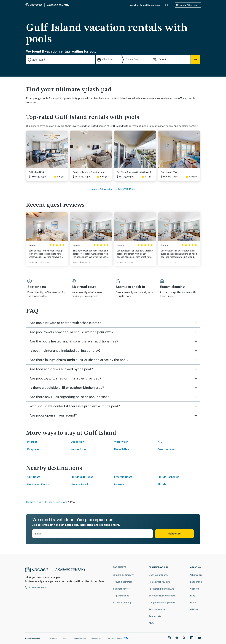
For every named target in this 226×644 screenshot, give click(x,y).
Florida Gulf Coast (82, 477)
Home (30, 502)
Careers (195, 589)
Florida (162, 485)
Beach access (166, 449)
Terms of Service (79, 638)
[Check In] (109, 60)
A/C (160, 442)
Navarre (119, 485)
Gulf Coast (34, 477)
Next (65, 151)
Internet (32, 442)
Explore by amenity (123, 575)
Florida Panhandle (169, 477)
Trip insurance (121, 596)
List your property (158, 575)
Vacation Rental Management (146, 5)
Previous (29, 151)
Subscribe (174, 534)
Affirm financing (122, 603)
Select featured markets (162, 596)
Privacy (65, 638)
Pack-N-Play (122, 449)
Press (193, 603)
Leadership (196, 582)
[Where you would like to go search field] (61, 60)
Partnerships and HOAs (161, 589)
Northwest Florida (38, 485)
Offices (194, 609)
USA (38, 502)
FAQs (151, 623)
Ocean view (78, 442)
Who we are (196, 575)
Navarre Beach (80, 485)
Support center (121, 589)
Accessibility (96, 638)
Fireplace (33, 449)
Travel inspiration (123, 582)
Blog (193, 596)
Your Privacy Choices (117, 638)
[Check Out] (138, 60)
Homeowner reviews (159, 582)
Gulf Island (61, 502)
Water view (121, 442)
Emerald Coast (123, 477)
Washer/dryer (79, 449)
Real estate (155, 616)
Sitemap (53, 638)
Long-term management (162, 603)
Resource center (157, 609)
